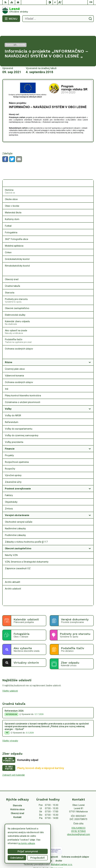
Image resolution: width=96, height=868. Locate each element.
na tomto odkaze (27, 843)
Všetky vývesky (10, 729)
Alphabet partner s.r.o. (62, 853)
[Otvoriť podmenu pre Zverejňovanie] (90, 344)
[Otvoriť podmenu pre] (90, 172)
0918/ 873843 (78, 820)
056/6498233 (78, 816)
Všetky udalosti (10, 679)
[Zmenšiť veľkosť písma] (55, 2)
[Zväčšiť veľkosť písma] (60, 2)
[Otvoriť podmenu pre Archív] (90, 564)
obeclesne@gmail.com (78, 823)
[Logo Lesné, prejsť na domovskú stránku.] (48, 10)
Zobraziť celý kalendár (14, 763)
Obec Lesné (57, 857)
